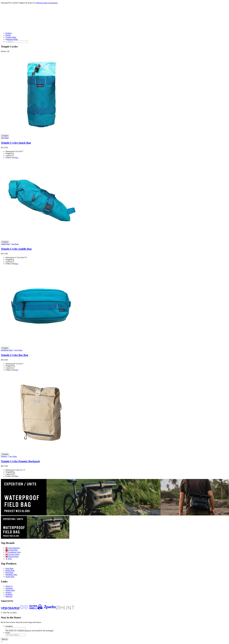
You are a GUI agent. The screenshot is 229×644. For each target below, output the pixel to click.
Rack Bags (9, 572)
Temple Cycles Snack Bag (16, 143)
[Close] (2, 642)
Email (8, 633)
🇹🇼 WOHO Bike (12, 550)
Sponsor (8, 592)
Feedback (9, 594)
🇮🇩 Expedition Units (13, 552)
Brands (8, 35)
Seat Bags (15, 244)
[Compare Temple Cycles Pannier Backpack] (5, 454)
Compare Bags (11, 37)
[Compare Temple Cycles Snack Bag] (5, 136)
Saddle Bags (5, 244)
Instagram (9, 588)
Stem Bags (5, 138)
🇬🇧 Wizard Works (12, 557)
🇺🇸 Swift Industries (13, 548)
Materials (9, 596)
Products (9, 33)
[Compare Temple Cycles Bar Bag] (5, 348)
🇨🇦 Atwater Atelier (12, 554)
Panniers (4, 456)
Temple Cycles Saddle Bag (16, 249)
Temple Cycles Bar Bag (14, 355)
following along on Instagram (47, 3)
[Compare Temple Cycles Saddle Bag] (5, 242)
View (16, 158)
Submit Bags (10, 590)
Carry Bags (18, 350)
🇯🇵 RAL (9, 559)
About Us (9, 586)
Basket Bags (10, 570)
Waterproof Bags (12, 39)
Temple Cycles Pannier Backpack (20, 461)
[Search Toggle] (6, 42)
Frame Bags (10, 577)
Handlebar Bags (7, 350)
